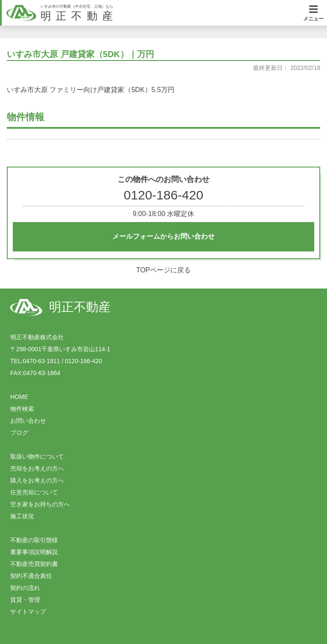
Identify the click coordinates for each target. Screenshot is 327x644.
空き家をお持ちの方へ (40, 504)
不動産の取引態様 (34, 540)
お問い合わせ (28, 421)
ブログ (19, 433)
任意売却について (34, 492)
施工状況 (22, 516)
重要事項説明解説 (34, 552)
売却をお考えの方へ (37, 468)
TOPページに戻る (164, 270)
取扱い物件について (37, 456)
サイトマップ (28, 612)
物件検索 (22, 409)
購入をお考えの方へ (37, 480)
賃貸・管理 (25, 600)
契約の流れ (25, 588)
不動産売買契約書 (34, 564)
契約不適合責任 (31, 576)
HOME (19, 397)
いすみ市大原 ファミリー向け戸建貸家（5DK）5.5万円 (91, 90)
